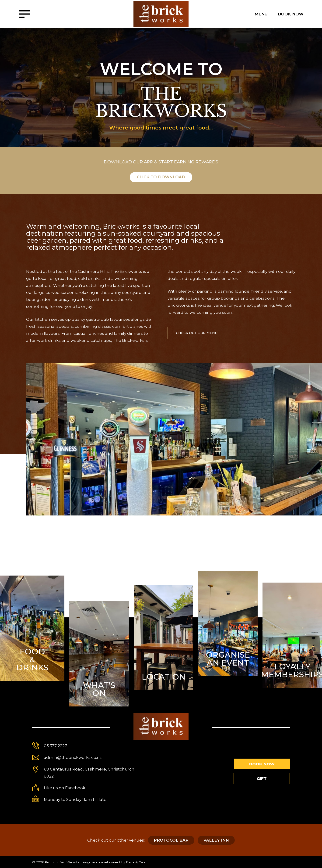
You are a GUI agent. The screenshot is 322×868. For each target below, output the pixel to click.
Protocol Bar (171, 840)
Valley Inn (216, 840)
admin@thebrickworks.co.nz (73, 757)
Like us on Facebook (65, 788)
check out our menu (197, 333)
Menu (261, 14)
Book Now (291, 14)
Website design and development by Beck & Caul (106, 862)
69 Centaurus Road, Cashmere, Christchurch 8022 (89, 773)
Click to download (161, 177)
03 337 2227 (55, 746)
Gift (262, 778)
